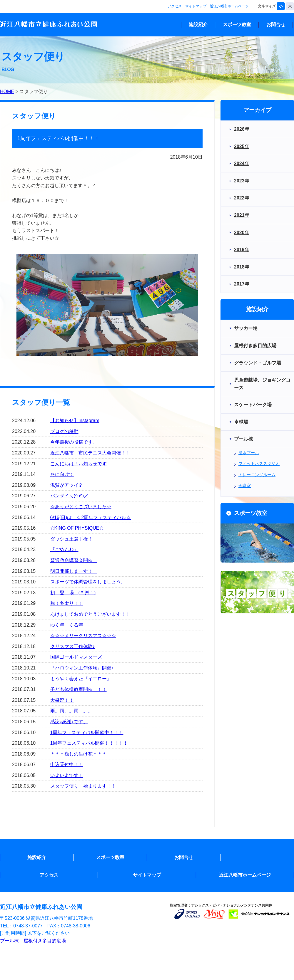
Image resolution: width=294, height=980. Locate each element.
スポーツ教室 (237, 25)
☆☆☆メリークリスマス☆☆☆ (83, 636)
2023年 (242, 181)
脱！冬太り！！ (67, 603)
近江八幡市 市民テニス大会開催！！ (90, 453)
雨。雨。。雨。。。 (71, 711)
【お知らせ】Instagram (75, 421)
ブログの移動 (64, 431)
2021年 (242, 215)
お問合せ (276, 25)
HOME (7, 92)
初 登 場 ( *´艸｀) (73, 593)
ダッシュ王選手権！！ (74, 539)
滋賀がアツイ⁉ (66, 485)
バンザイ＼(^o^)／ (70, 496)
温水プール (249, 453)
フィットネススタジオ (259, 464)
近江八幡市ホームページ (229, 6)
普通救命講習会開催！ (74, 560)
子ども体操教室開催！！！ (78, 689)
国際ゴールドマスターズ (76, 657)
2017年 (242, 284)
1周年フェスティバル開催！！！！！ (89, 743)
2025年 (242, 146)
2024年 (242, 163)
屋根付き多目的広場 (45, 941)
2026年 (242, 129)
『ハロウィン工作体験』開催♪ (82, 668)
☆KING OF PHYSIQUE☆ (77, 528)
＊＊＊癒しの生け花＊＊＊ (78, 754)
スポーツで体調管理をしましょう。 (88, 582)
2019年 (242, 250)
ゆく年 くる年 (67, 625)
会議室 (245, 486)
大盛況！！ (62, 700)
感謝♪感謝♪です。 (69, 722)
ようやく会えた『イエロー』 (81, 679)
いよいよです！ (67, 775)
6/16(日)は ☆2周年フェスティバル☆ (91, 517)
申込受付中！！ (67, 765)
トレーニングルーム (257, 475)
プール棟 (9, 941)
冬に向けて (62, 474)
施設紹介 (198, 25)
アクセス (175, 6)
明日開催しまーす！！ (74, 571)
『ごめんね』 (64, 549)
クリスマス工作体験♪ (73, 646)
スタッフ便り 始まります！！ (83, 786)
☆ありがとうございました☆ (81, 507)
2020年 (242, 233)
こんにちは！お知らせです (78, 464)
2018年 (242, 267)
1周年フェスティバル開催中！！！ (87, 733)
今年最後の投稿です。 (74, 442)
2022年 (242, 198)
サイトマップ (196, 6)
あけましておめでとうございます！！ (90, 614)
